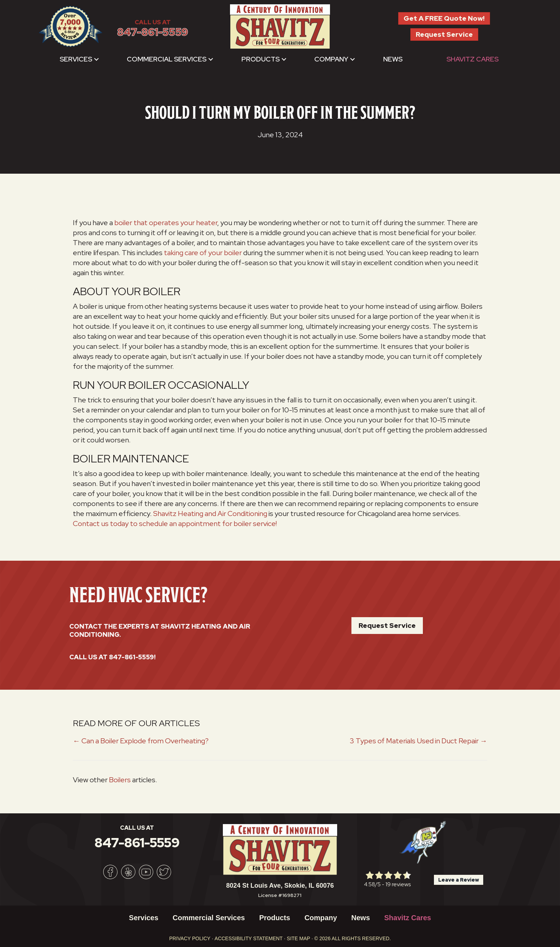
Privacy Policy (190, 938)
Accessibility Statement (249, 938)
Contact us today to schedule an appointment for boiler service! (175, 524)
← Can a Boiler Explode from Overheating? (141, 741)
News (393, 59)
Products (261, 59)
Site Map (298, 938)
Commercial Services (167, 59)
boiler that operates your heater (166, 223)
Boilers (120, 780)
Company (331, 59)
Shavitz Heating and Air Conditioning (210, 514)
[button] (96, 59)
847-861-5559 (153, 32)
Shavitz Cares (472, 59)
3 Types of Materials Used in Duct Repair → (418, 741)
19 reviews (398, 884)
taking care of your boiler (203, 253)
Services (76, 59)
